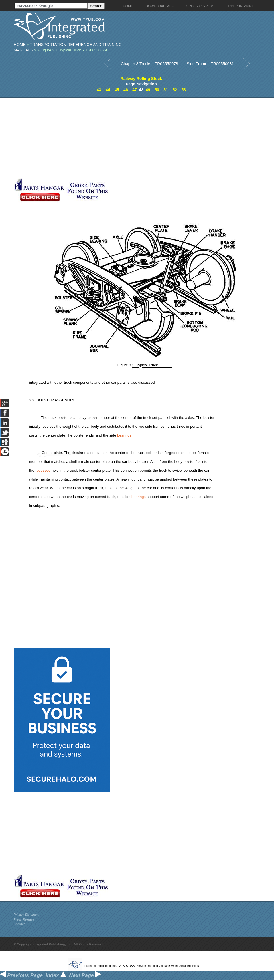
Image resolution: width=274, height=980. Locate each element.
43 (99, 90)
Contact (19, 924)
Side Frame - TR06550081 (210, 64)
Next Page (85, 975)
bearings (124, 435)
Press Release (24, 919)
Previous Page (21, 975)
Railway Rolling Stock (141, 79)
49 (148, 90)
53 (184, 90)
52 (175, 90)
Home (20, 45)
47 (135, 90)
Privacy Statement (26, 915)
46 (126, 90)
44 (108, 90)
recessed (43, 470)
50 (157, 90)
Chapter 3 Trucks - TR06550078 (149, 64)
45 (117, 90)
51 (166, 90)
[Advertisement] (135, 138)
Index (56, 975)
